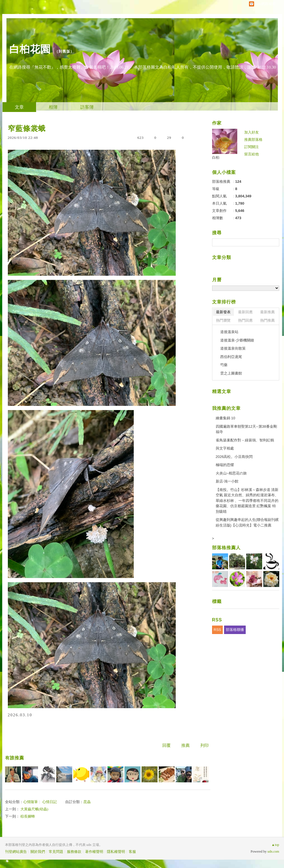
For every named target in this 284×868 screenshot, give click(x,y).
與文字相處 (225, 448)
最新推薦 (267, 312)
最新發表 (223, 312)
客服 (132, 852)
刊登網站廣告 (16, 852)
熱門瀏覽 (223, 320)
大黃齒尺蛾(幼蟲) (34, 809)
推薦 (186, 745)
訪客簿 (87, 107)
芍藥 (224, 365)
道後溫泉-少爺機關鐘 (237, 340)
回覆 (166, 745)
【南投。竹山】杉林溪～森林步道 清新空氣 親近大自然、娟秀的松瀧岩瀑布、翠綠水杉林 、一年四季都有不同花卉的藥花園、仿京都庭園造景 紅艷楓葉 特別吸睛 (247, 501)
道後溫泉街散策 (233, 348)
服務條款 (74, 852)
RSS (218, 630)
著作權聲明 (94, 852)
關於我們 (38, 852)
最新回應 (245, 312)
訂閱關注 (252, 147)
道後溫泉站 (229, 332)
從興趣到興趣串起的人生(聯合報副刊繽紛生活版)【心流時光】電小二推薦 (247, 522)
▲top (275, 845)
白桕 (216, 157)
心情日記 (50, 802)
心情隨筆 (30, 802)
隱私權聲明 (116, 852)
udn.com (273, 851)
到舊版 (64, 51)
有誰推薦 (15, 758)
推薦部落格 (253, 140)
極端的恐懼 (225, 465)
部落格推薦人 (226, 548)
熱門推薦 (267, 320)
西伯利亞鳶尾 (231, 357)
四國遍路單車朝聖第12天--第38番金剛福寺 (247, 429)
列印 (205, 745)
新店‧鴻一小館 (227, 481)
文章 (19, 107)
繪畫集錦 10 (226, 418)
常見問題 (56, 852)
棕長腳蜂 (28, 816)
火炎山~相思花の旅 (231, 473)
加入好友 (252, 132)
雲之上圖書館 (231, 373)
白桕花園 (30, 49)
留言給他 (252, 154)
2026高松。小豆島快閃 (234, 457)
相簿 (53, 107)
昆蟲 (87, 802)
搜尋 (274, 242)
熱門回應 (245, 320)
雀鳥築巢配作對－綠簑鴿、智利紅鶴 (245, 440)
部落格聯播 (235, 630)
